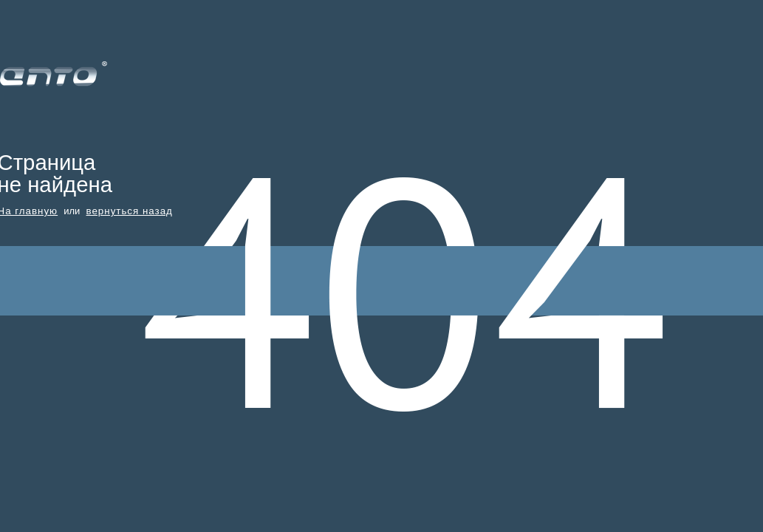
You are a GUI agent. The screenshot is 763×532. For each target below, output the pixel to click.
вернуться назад (130, 211)
